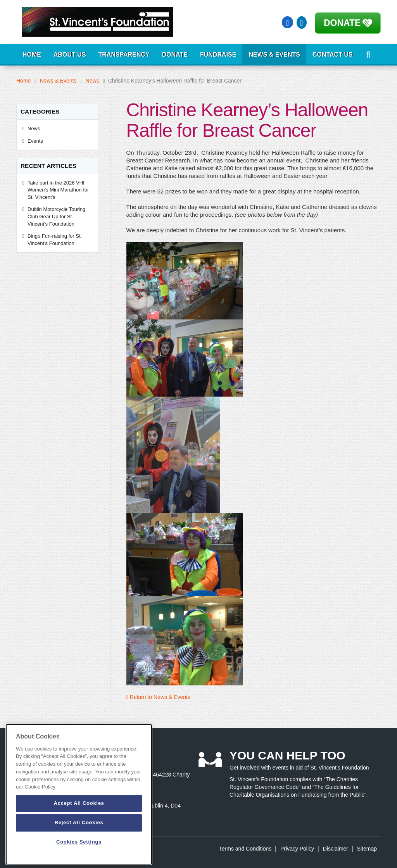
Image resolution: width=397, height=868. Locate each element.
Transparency (124, 54)
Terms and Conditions (245, 849)
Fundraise (218, 54)
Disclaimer (336, 849)
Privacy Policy (297, 849)
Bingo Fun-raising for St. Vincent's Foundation (55, 240)
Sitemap (367, 849)
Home (32, 54)
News (92, 81)
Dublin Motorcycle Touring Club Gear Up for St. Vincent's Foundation (56, 216)
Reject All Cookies (79, 822)
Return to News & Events (158, 697)
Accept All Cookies (79, 803)
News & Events (274, 54)
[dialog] (79, 794)
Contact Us (333, 54)
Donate (342, 23)
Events (35, 141)
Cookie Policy (40, 787)
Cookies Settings (79, 842)
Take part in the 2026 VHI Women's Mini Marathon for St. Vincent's (58, 190)
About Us (70, 54)
